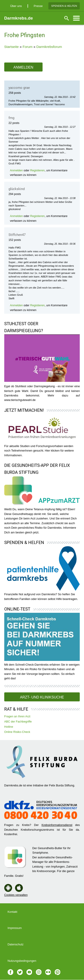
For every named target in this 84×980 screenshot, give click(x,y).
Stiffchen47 (17, 235)
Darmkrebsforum (49, 47)
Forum (28, 47)
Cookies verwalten (16, 895)
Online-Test (17, 609)
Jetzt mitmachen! (24, 410)
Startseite (12, 47)
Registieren (38, 170)
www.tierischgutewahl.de (20, 400)
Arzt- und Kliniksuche (42, 697)
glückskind (17, 189)
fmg (11, 118)
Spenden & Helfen (64, 6)
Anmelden (23, 67)
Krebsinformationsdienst (57, 825)
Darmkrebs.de (19, 18)
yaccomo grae (19, 88)
